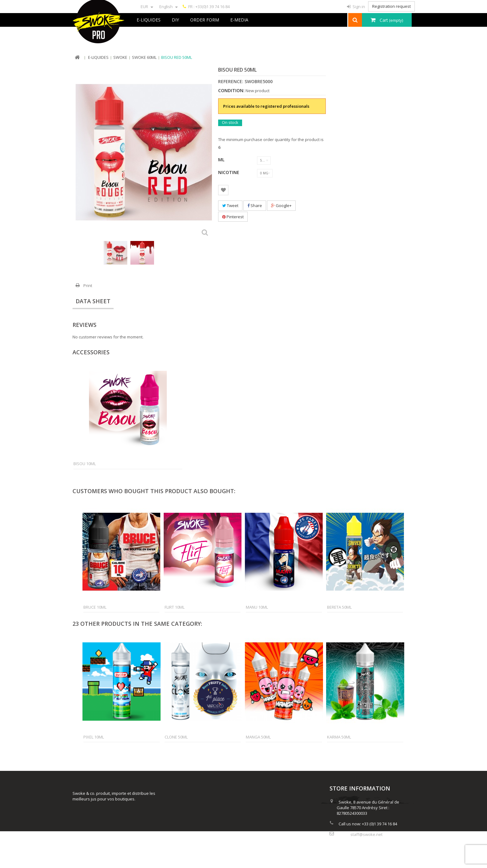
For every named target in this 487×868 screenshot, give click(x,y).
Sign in (358, 7)
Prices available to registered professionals (266, 106)
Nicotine (229, 172)
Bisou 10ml (85, 464)
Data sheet (93, 301)
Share (255, 205)
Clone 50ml (176, 737)
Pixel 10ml (94, 737)
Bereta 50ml (339, 607)
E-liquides (149, 20)
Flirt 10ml (175, 607)
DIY (175, 20)
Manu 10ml (257, 607)
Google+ (281, 205)
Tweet (230, 205)
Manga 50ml (258, 737)
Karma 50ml (339, 737)
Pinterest (233, 217)
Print (88, 285)
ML (222, 160)
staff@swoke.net (366, 833)
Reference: (231, 82)
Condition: (231, 91)
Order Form (205, 20)
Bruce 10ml (95, 607)
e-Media (239, 20)
